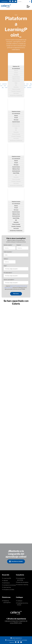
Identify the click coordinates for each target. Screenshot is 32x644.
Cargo (5, 266)
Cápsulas (6, 580)
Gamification (7, 583)
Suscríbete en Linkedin (16, 561)
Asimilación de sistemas (9, 585)
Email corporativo (8, 252)
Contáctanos (5, 1)
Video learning (7, 587)
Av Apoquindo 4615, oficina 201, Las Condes (16, 640)
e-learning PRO (7, 578)
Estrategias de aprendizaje (21, 579)
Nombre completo (8, 245)
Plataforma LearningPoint (7, 602)
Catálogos (20, 601)
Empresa (19, 245)
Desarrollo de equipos (23, 582)
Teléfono (6, 259)
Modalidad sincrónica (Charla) (23, 604)
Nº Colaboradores (8, 273)
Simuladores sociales (9, 589)
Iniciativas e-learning (23, 585)
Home (16, 15)
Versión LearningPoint (9, 280)
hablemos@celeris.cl (16, 638)
